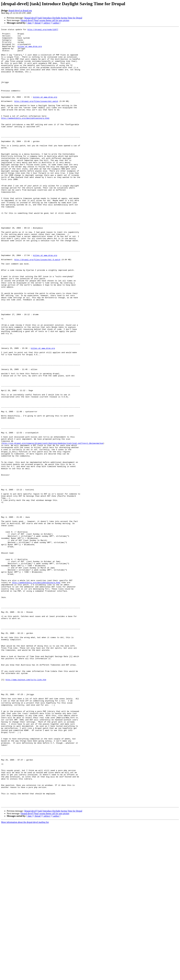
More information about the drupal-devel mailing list (25, 978)
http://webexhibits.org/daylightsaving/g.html (25, 136)
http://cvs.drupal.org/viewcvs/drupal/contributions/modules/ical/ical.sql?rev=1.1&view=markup (53, 526)
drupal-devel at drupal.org (20, 10)
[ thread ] (38, 23)
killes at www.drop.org (30, 50)
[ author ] (56, 23)
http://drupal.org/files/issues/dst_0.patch (37, 306)
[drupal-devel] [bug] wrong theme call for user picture (45, 20)
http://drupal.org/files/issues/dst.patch (36, 116)
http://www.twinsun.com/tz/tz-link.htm (26, 810)
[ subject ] (47, 23)
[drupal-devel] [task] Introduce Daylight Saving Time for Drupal (53, 18)
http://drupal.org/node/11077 (43, 30)
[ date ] (30, 23)
